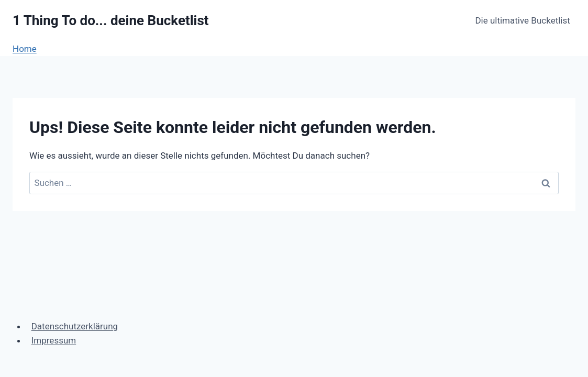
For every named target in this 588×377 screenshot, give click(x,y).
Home (25, 49)
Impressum (54, 340)
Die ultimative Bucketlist (522, 20)
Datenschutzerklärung (75, 326)
